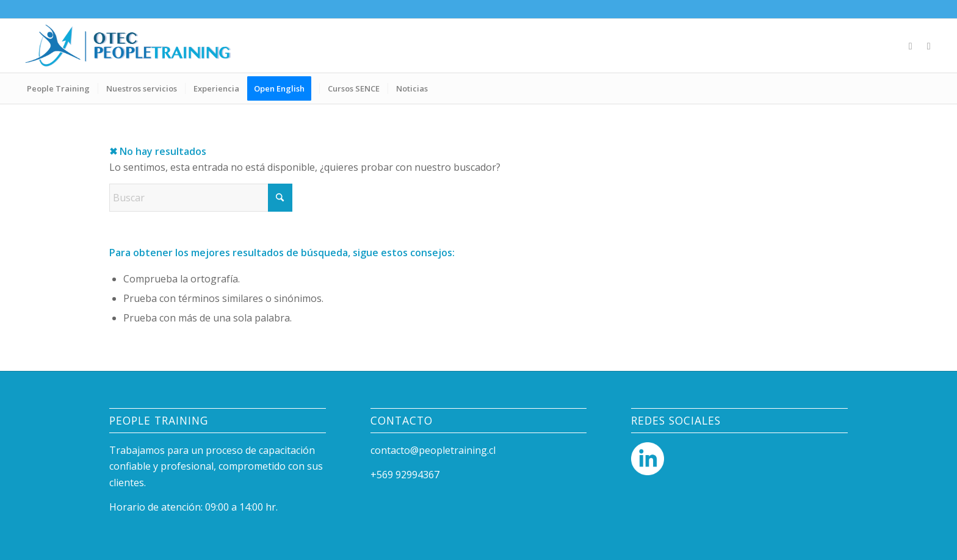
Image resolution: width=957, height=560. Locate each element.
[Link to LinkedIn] (911, 46)
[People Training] (128, 46)
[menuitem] (58, 88)
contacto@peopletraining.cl (433, 450)
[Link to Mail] (929, 46)
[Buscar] (201, 198)
